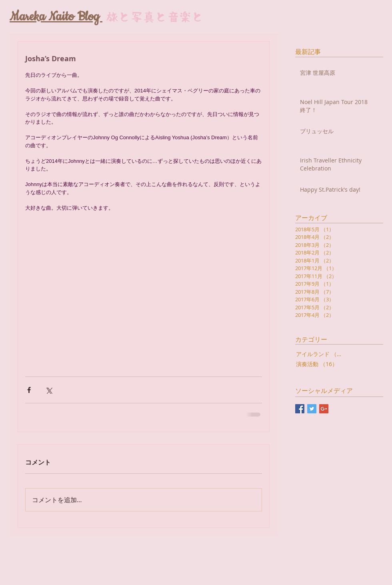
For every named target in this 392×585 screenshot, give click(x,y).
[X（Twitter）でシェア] (49, 390)
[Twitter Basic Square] (312, 409)
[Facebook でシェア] (29, 390)
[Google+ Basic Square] (324, 409)
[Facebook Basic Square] (300, 409)
